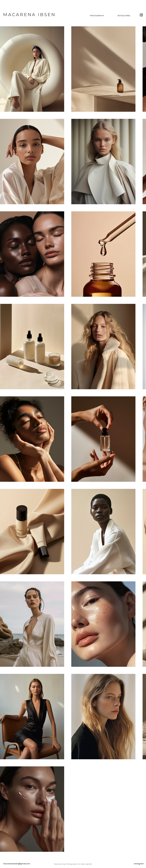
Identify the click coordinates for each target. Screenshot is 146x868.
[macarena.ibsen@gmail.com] (19, 864)
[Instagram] (141, 15)
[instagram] (139, 864)
